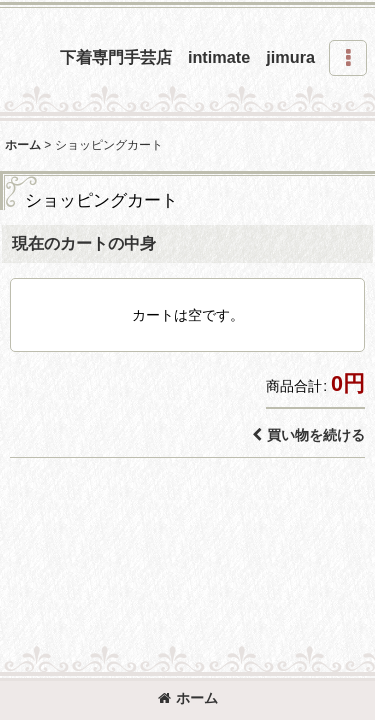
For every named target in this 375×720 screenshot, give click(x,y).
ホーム (188, 698)
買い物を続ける (308, 435)
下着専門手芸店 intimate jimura (187, 57)
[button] (348, 58)
